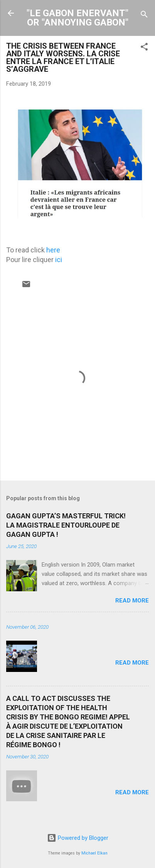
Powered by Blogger (78, 838)
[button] (144, 48)
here (53, 250)
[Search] (144, 16)
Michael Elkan (94, 853)
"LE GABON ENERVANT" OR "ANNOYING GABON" (77, 18)
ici (59, 260)
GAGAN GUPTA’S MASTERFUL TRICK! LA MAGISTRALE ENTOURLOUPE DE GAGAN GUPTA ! (66, 525)
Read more (132, 601)
